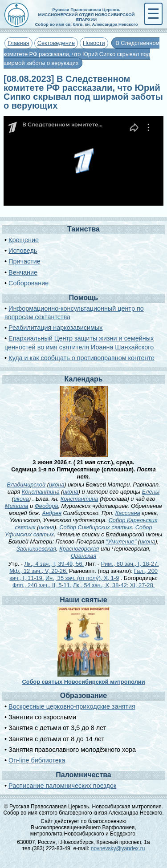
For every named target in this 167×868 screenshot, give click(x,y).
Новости (94, 43)
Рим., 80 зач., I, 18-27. (130, 564)
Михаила (17, 506)
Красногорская (79, 549)
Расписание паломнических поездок (62, 786)
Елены (151, 492)
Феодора (47, 506)
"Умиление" (121, 541)
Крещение (24, 240)
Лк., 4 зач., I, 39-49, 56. (54, 564)
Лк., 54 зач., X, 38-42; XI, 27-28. (114, 585)
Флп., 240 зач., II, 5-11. (42, 585)
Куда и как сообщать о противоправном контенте (81, 358)
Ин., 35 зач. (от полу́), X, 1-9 (82, 578)
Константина (41, 492)
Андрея (52, 513)
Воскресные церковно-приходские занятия (72, 706)
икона (57, 485)
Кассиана (128, 513)
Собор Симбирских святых (96, 527)
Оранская (84, 556)
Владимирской (26, 485)
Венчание (23, 272)
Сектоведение (56, 43)
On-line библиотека (37, 760)
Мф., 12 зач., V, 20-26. (38, 571)
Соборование (29, 283)
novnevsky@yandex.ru (118, 848)
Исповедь (23, 251)
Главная (18, 43)
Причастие (24, 261)
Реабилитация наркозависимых (55, 328)
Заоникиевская (36, 549)
